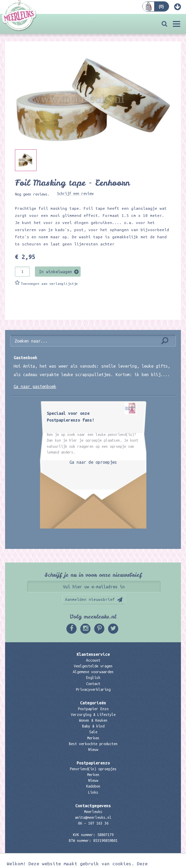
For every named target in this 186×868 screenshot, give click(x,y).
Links (93, 792)
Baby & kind (93, 726)
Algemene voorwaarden (93, 672)
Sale (93, 732)
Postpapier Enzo (93, 709)
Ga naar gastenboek (35, 386)
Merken (93, 738)
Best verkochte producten (93, 744)
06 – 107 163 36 (93, 823)
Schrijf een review (75, 193)
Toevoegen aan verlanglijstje (49, 284)
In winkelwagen (56, 272)
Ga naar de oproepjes (93, 462)
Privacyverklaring (93, 689)
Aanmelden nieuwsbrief (90, 599)
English (93, 678)
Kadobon (93, 786)
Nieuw (93, 750)
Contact (93, 684)
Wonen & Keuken (93, 720)
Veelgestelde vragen (93, 666)
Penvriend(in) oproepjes (93, 769)
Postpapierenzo (93, 763)
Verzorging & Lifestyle (93, 715)
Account (93, 660)
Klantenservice (93, 654)
